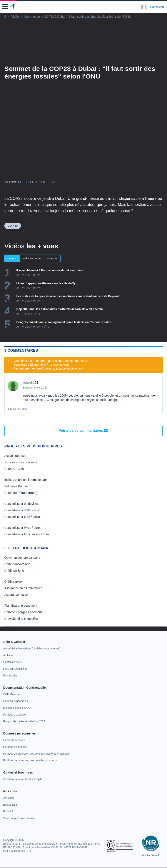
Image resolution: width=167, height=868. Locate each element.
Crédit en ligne (14, 571)
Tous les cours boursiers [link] (21, 462)
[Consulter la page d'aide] (146, 7)
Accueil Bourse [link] (14, 456)
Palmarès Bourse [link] (16, 486)
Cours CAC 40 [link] (14, 469)
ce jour (12, 258)
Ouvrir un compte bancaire (22, 558)
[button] (5, 7)
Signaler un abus (18, 409)
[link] (32, 649)
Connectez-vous (59, 365)
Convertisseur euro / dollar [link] (22, 517)
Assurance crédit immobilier (23, 588)
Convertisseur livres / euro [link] (22, 528)
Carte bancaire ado (17, 564)
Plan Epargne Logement (21, 606)
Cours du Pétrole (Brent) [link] (21, 493)
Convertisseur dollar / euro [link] (22, 510)
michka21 (31, 383)
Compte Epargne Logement (23, 612)
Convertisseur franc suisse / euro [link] (27, 534)
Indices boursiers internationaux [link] (26, 480)
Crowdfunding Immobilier (21, 619)
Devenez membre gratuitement (64, 369)
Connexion (157, 7)
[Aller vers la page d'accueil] (13, 7)
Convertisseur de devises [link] (21, 504)
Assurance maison (17, 595)
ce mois (52, 258)
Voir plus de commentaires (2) (83, 431)
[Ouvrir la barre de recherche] (142, 7)
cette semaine (32, 258)
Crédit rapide (13, 582)
